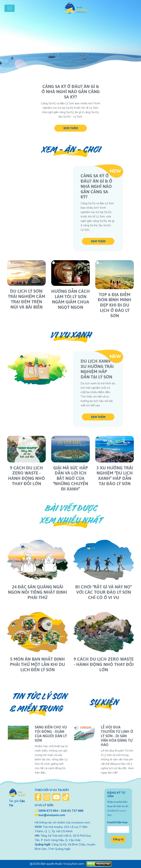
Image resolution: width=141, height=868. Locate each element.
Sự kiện (104, 702)
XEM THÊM (71, 128)
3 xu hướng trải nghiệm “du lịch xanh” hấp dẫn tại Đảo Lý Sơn (115, 476)
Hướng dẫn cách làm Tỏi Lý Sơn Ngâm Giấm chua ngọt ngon (70, 299)
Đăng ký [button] (118, 839)
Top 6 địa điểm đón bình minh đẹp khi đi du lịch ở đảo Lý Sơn (115, 305)
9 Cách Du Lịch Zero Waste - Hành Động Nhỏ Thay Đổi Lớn (27, 476)
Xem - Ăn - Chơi (71, 150)
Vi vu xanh (70, 335)
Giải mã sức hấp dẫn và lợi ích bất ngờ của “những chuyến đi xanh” (70, 478)
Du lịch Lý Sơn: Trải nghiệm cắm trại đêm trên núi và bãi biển (27, 299)
